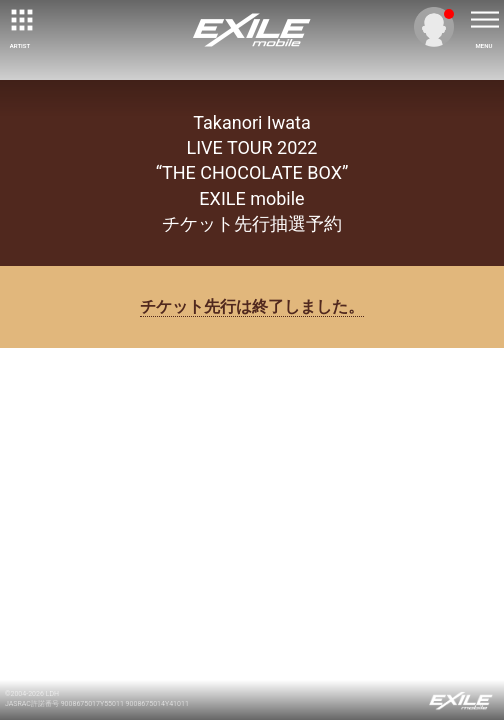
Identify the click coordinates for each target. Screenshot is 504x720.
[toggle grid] (20, 20)
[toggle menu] (484, 20)
